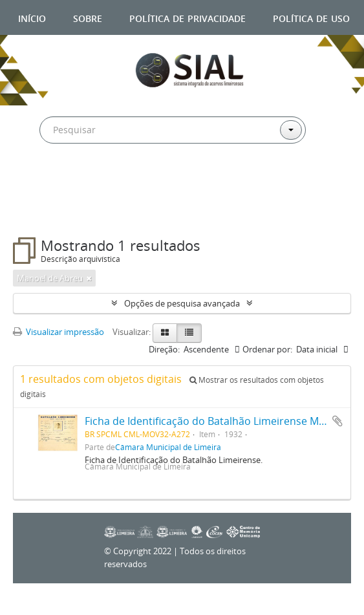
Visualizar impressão (59, 332)
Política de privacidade (187, 17)
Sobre (88, 17)
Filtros (43, 211)
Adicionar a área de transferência (337, 421)
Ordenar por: (267, 349)
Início (32, 17)
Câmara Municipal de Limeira (168, 447)
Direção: (164, 349)
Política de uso (311, 17)
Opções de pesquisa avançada (182, 303)
